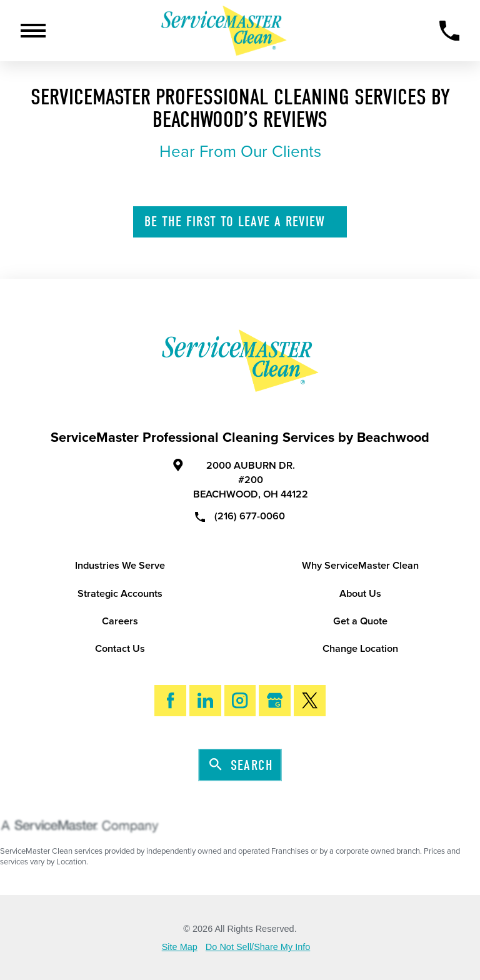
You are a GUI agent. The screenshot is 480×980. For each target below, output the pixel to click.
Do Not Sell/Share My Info (258, 947)
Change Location (360, 649)
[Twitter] (310, 701)
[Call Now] (450, 31)
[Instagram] (240, 701)
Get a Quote (360, 621)
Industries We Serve (120, 566)
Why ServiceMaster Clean (360, 566)
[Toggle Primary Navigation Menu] (33, 31)
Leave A (241, 222)
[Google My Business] (275, 701)
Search (241, 765)
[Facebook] (170, 701)
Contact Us (120, 649)
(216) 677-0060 (240, 516)
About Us (360, 594)
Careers (120, 621)
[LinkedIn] (205, 701)
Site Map (180, 947)
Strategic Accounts (120, 594)
